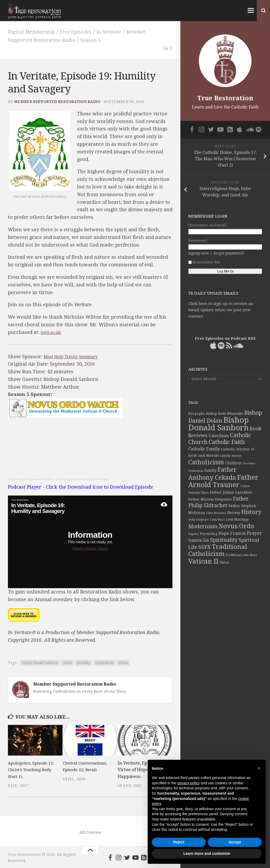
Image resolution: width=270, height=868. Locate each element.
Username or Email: (208, 225)
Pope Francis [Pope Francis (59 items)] (232, 533)
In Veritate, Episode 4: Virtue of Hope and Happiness (140, 769)
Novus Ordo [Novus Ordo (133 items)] (236, 526)
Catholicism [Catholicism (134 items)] (206, 462)
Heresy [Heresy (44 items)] (234, 513)
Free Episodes (86, 32)
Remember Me (204, 262)
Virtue (123, 662)
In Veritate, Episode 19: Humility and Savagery (82, 478)
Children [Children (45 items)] (233, 463)
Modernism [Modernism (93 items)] (203, 526)
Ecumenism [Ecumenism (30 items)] (196, 471)
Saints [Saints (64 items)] (195, 540)
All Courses (90, 832)
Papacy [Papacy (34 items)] (194, 534)
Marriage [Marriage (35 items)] (241, 520)
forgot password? (229, 253)
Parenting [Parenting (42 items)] (209, 534)
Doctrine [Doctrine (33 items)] (249, 463)
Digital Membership (35, 32)
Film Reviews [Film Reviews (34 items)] (216, 513)
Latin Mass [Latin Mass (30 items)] (217, 520)
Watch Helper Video (90, 548)
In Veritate (124, 32)
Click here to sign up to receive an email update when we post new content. (221, 310)
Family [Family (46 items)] (210, 470)
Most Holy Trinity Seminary (76, 356)
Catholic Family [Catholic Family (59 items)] (204, 449)
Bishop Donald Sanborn (40, 662)
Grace (67, 662)
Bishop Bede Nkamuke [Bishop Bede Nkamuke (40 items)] (225, 414)
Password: (198, 240)
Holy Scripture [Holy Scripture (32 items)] (199, 520)
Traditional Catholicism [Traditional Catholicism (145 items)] (218, 550)
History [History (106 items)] (251, 512)
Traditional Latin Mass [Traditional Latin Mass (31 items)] (241, 555)
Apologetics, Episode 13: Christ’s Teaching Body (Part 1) (30, 769)
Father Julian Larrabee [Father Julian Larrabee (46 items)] (231, 492)
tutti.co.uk (52, 331)
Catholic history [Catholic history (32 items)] (231, 456)
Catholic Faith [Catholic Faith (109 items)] (227, 442)
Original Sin (104, 662)
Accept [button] (235, 842)
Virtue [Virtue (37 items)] (224, 562)
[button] (259, 768)
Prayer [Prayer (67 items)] (254, 533)
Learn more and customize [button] (207, 853)
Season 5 (103, 39)
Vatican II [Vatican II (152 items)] (203, 561)
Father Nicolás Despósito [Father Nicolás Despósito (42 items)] (210, 499)
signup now (199, 253)
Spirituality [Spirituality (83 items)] (224, 540)
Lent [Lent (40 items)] (230, 519)
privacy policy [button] (189, 783)
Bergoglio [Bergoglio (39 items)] (197, 414)
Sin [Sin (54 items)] (206, 540)
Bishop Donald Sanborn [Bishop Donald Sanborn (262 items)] (218, 424)
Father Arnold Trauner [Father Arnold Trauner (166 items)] (223, 481)
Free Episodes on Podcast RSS (225, 338)
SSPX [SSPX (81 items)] (204, 547)
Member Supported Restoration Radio (57, 101)
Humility (83, 662)
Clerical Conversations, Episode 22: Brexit (82, 769)
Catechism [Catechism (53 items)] (219, 436)
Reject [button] (179, 842)
